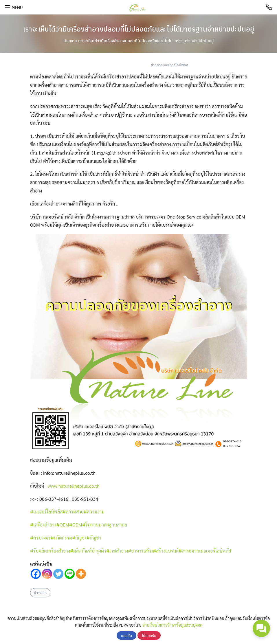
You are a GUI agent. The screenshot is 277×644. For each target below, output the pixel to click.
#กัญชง (79, 538)
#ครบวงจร (40, 538)
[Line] (70, 574)
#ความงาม (94, 512)
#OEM (63, 525)
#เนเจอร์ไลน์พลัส (46, 512)
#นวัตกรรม (61, 538)
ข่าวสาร (40, 592)
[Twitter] (58, 574)
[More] (81, 574)
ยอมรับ (126, 635)
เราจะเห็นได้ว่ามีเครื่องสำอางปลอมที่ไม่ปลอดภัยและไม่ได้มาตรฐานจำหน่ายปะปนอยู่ (139, 29)
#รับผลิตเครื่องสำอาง (50, 551)
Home (69, 41)
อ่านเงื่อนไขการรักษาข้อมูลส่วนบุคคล (172, 625)
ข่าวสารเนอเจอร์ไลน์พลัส (170, 65)
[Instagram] (47, 574)
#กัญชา (94, 538)
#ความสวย (73, 512)
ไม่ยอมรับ (149, 635)
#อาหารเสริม (140, 551)
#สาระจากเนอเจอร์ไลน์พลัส (205, 551)
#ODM (76, 525)
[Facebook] (36, 574)
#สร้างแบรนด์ (166, 551)
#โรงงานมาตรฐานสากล (105, 525)
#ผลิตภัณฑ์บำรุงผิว (88, 551)
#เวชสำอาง (117, 551)
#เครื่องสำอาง (43, 525)
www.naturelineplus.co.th (74, 486)
